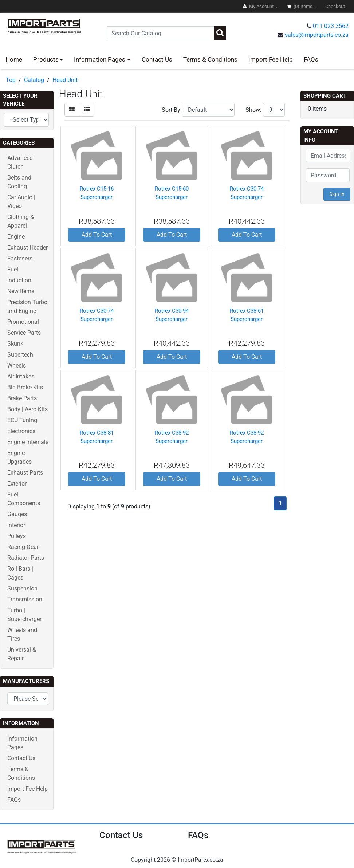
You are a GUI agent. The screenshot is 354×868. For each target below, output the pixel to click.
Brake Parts (22, 398)
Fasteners (20, 258)
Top (11, 80)
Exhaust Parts (25, 473)
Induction (19, 280)
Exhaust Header (27, 248)
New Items (21, 291)
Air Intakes (21, 376)
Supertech (20, 355)
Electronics (21, 431)
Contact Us (157, 59)
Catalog (34, 80)
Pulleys (17, 536)
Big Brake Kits (25, 387)
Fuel (13, 269)
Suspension (22, 588)
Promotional (23, 322)
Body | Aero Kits (27, 409)
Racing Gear (23, 547)
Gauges (17, 514)
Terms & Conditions (210, 59)
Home (14, 59)
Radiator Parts (26, 558)
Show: (253, 110)
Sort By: (172, 110)
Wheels (17, 366)
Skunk (15, 344)
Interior (16, 525)
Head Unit (65, 80)
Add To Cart (97, 235)
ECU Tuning (22, 420)
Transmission (25, 599)
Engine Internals (28, 442)
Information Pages (100, 59)
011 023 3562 (331, 26)
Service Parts (24, 333)
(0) (300, 6)
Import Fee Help (271, 59)
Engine (16, 237)
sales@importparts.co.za (317, 35)
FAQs (311, 59)
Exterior (17, 484)
